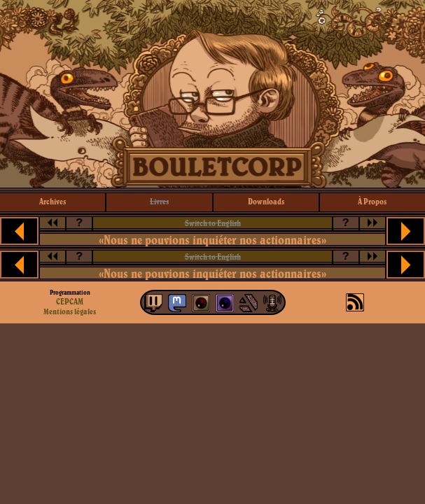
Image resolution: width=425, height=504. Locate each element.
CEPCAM (70, 301)
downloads (266, 201)
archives (53, 201)
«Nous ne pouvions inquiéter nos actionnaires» (212, 240)
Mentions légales (70, 311)
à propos (372, 201)
